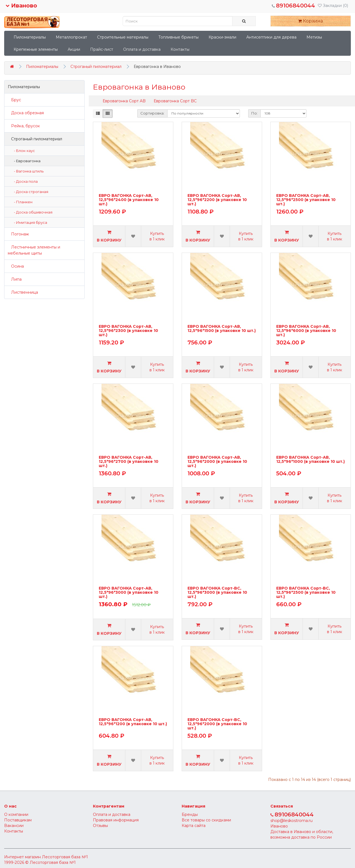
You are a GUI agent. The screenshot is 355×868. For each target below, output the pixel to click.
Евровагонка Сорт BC (175, 101)
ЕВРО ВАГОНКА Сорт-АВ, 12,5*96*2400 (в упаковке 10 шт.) (129, 200)
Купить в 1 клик (157, 236)
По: (254, 113)
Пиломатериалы (30, 37)
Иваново (21, 6)
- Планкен (22, 202)
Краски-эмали (222, 37)
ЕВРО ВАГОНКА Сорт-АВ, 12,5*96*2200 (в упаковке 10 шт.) (217, 200)
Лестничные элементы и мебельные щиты (34, 250)
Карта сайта (194, 826)
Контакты (180, 49)
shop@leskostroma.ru (291, 821)
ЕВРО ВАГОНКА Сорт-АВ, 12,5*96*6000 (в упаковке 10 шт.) (306, 331)
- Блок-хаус (23, 151)
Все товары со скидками (206, 820)
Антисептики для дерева (271, 37)
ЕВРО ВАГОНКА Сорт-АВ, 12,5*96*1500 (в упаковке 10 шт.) (222, 329)
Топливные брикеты (178, 37)
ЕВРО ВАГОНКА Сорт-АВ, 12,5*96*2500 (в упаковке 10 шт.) (306, 200)
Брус (14, 100)
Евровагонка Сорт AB (124, 101)
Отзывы (100, 826)
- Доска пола (25, 181)
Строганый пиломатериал (96, 67)
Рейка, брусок (24, 126)
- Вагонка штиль (27, 171)
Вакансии (14, 826)
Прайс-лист (102, 49)
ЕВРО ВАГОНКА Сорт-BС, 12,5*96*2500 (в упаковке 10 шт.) (306, 592)
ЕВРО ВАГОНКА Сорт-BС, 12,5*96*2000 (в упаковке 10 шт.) (217, 724)
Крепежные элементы (36, 49)
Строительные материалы (123, 37)
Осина (16, 266)
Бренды (190, 814)
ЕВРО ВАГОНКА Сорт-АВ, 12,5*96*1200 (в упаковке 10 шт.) (133, 722)
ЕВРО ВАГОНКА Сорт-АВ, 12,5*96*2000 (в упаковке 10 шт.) (217, 462)
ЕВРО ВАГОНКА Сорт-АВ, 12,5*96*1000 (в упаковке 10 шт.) (310, 460)
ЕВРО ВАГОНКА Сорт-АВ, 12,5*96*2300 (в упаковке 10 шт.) (128, 331)
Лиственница (23, 292)
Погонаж (18, 234)
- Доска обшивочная (32, 212)
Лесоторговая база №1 (65, 857)
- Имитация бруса (29, 222)
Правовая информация (116, 820)
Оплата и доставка (142, 49)
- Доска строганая (30, 192)
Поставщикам (18, 820)
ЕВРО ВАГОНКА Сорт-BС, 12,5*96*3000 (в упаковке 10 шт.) (217, 592)
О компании (16, 814)
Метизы (314, 37)
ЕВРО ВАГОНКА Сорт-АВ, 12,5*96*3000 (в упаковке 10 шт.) (129, 592)
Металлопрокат (71, 37)
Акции (74, 49)
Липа (15, 279)
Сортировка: (152, 113)
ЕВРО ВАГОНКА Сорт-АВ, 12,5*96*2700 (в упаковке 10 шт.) (129, 462)
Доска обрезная (26, 113)
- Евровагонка (26, 161)
